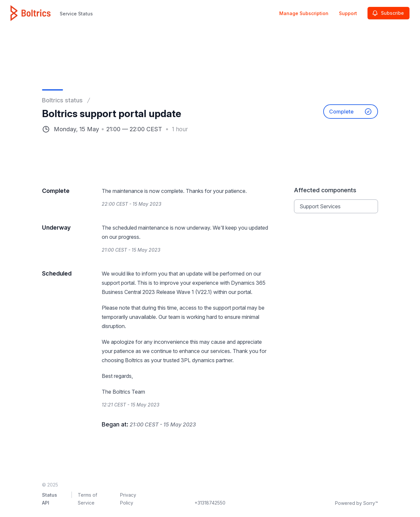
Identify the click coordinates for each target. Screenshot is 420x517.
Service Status (76, 14)
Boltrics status (62, 100)
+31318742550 (210, 503)
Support (348, 13)
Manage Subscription (304, 13)
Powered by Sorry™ (357, 503)
